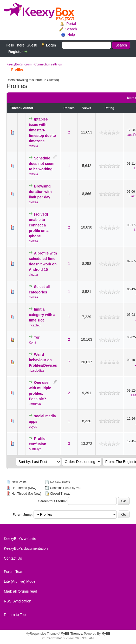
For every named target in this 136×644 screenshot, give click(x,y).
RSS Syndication (18, 601)
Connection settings (48, 64)
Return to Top (15, 615)
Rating (109, 108)
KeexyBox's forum (19, 64)
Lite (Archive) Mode (20, 581)
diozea (33, 202)
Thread (15, 108)
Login (51, 45)
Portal (71, 24)
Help (71, 35)
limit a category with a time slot (42, 315)
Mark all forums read (21, 591)
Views (87, 108)
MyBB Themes (71, 634)
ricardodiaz (37, 371)
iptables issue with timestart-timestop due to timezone (42, 130)
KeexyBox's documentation (26, 548)
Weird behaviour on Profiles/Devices (43, 360)
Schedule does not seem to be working (42, 164)
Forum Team (14, 572)
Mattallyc (35, 449)
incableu (35, 325)
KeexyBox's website (20, 539)
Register (16, 52)
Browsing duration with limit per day (40, 192)
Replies (69, 108)
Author (28, 108)
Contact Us (13, 558)
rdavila (33, 146)
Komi (32, 343)
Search (71, 29)
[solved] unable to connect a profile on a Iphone (39, 225)
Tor (37, 337)
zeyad (33, 427)
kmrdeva (35, 404)
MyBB (106, 634)
